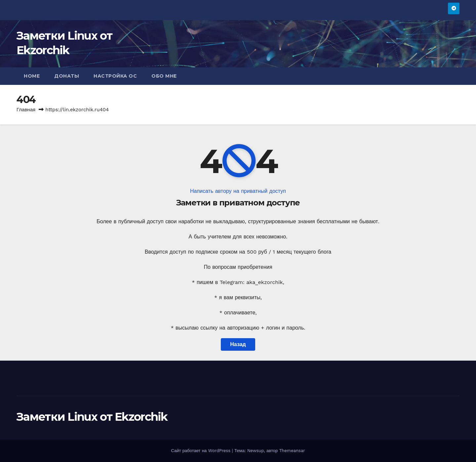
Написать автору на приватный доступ (238, 191)
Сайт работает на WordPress (201, 451)
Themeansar (292, 451)
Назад (238, 344)
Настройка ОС (115, 76)
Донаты (67, 76)
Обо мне (164, 76)
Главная (26, 110)
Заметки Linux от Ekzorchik (92, 417)
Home (32, 76)
